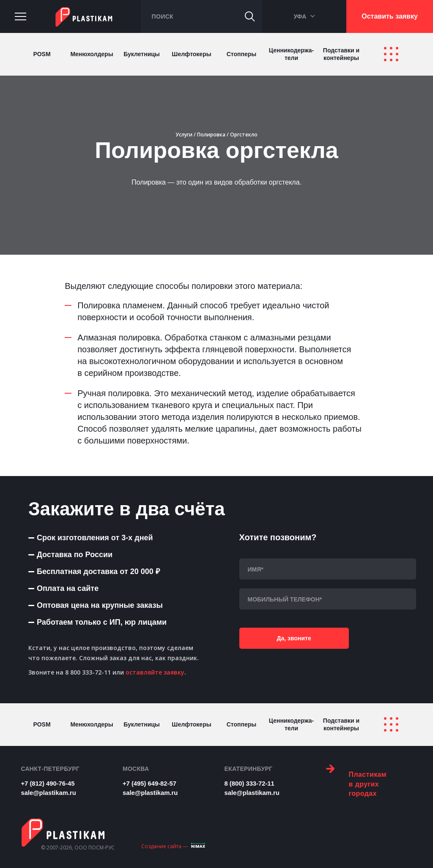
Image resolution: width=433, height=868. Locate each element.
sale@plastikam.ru (51, 791)
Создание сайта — (164, 843)
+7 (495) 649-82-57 (152, 783)
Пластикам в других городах (356, 780)
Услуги (184, 135)
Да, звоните (281, 641)
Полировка (211, 135)
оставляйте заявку (155, 672)
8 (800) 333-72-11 (251, 783)
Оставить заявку (390, 16)
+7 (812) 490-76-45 (50, 783)
